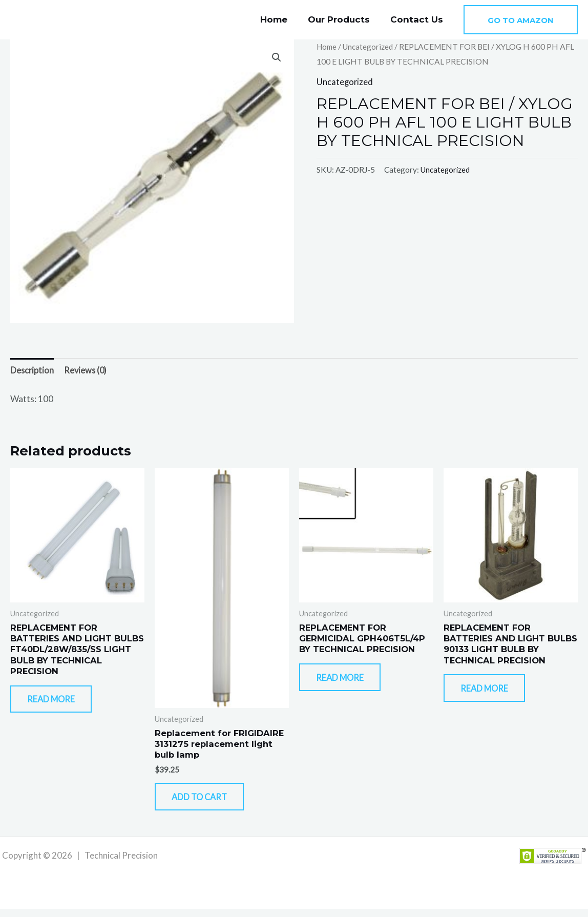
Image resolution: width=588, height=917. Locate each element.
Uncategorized (370, 47)
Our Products (343, 19)
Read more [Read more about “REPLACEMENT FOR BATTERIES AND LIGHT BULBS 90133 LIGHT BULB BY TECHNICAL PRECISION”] (492, 694)
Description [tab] (33, 371)
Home (281, 19)
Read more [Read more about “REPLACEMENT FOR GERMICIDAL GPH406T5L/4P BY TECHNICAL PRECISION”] (348, 683)
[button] (521, 20)
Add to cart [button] (208, 803)
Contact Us (418, 19)
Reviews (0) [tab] (87, 371)
